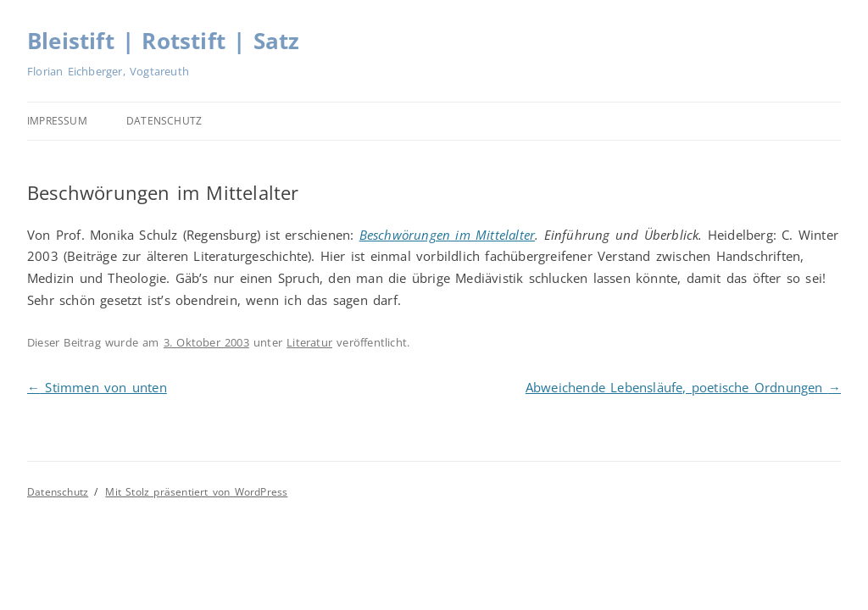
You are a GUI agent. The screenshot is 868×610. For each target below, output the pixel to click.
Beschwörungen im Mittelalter (448, 235)
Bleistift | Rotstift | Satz (163, 41)
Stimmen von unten (97, 387)
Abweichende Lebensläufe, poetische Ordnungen (683, 387)
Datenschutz (164, 121)
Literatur (309, 342)
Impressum (57, 121)
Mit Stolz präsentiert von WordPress (196, 492)
